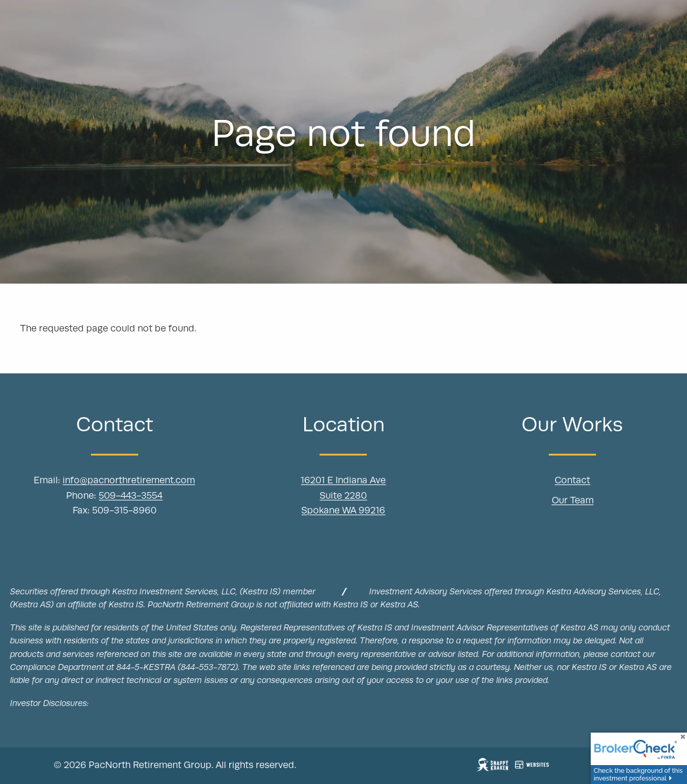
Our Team (573, 501)
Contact (572, 481)
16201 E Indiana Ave (343, 481)
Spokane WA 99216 (343, 511)
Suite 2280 (343, 496)
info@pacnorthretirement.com (129, 481)
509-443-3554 (131, 496)
